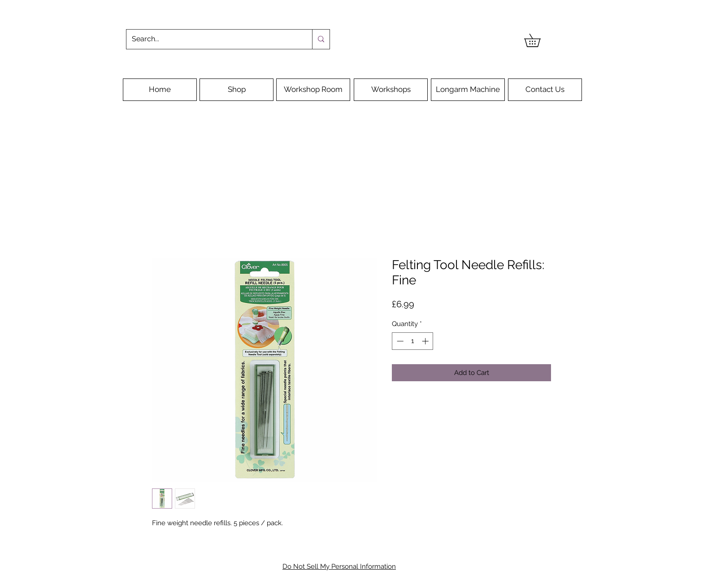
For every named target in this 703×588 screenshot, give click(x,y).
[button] (539, 40)
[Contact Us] (545, 90)
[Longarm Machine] (468, 90)
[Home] (160, 90)
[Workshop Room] (313, 90)
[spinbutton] (413, 341)
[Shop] (237, 90)
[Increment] (426, 341)
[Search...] (213, 39)
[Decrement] (399, 341)
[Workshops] (391, 90)
